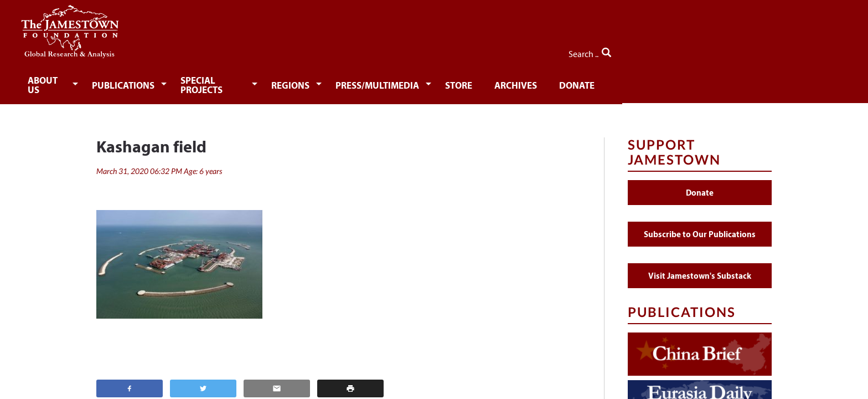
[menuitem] (133, 81)
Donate (702, 82)
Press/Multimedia (494, 82)
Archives (638, 82)
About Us (131, 82)
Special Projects (314, 82)
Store (579, 82)
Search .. (748, 50)
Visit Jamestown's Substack (700, 268)
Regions (403, 82)
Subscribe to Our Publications (700, 226)
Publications (213, 82)
